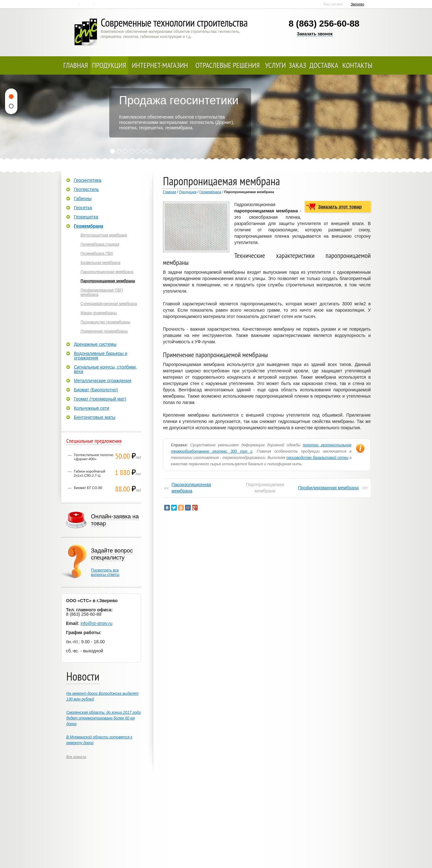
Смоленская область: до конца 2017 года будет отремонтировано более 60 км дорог (103, 718)
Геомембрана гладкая (100, 244)
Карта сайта (102, 4)
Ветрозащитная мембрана (104, 235)
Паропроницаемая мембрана (108, 281)
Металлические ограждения (103, 381)
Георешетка (86, 217)
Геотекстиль (86, 189)
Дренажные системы (95, 344)
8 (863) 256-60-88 (324, 24)
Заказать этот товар (340, 207)
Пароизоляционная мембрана (191, 488)
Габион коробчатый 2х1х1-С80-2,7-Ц (90, 473)
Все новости (76, 757)
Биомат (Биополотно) (96, 390)
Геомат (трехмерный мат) (100, 399)
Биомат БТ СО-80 (88, 488)
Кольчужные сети (92, 408)
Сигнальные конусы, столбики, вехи (105, 369)
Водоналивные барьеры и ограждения (101, 356)
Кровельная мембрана (100, 263)
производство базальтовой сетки (317, 458)
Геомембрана (210, 192)
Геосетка (83, 208)
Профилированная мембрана (328, 488)
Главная (72, 4)
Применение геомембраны (104, 331)
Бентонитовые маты (95, 417)
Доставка (324, 65)
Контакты (87, 4)
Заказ (297, 65)
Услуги (276, 65)
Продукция (109, 65)
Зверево (357, 4)
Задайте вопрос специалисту (112, 554)
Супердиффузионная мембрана (109, 304)
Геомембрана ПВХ (97, 254)
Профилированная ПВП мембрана (102, 292)
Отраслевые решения (228, 65)
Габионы (83, 199)
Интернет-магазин (160, 65)
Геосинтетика (88, 180)
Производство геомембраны (105, 322)
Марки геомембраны (99, 313)
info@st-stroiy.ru (96, 623)
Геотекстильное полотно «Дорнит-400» (94, 457)
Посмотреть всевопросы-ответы (105, 572)
